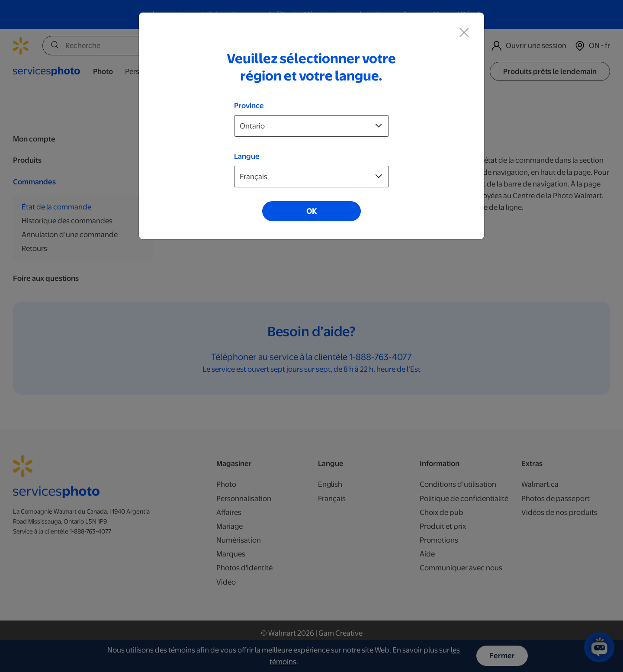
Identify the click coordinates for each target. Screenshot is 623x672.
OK (311, 211)
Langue (247, 156)
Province (249, 106)
